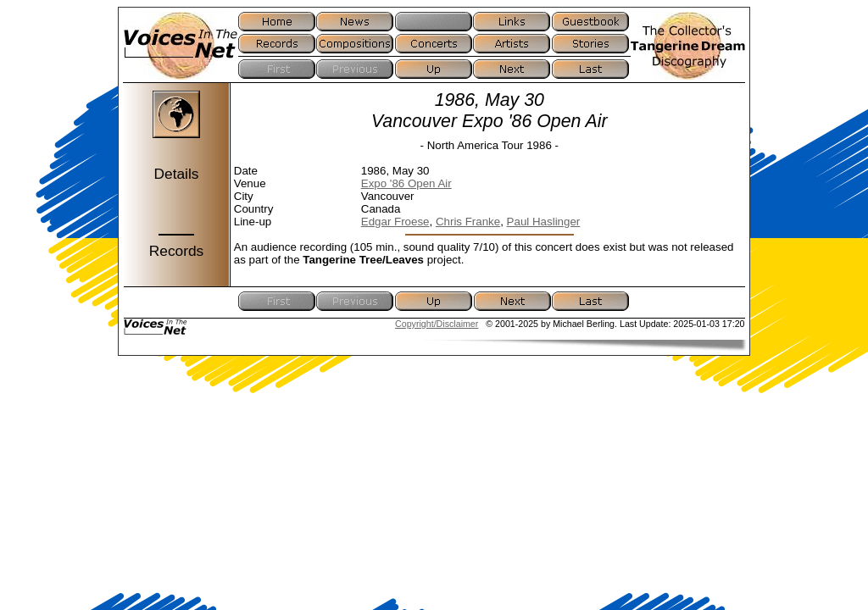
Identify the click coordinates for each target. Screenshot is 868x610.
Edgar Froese (395, 222)
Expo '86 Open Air (406, 183)
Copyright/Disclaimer (437, 324)
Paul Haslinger (544, 222)
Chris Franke (468, 222)
